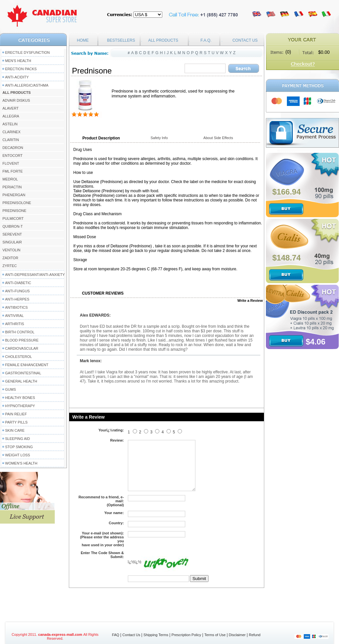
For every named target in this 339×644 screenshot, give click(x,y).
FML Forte (13, 171)
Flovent (11, 163)
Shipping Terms (156, 635)
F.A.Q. (206, 40)
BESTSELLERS (121, 40)
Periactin (12, 187)
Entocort (13, 156)
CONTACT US (245, 40)
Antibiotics (17, 307)
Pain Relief (16, 414)
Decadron (13, 148)
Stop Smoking (19, 447)
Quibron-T (13, 226)
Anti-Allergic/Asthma (27, 85)
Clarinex (12, 132)
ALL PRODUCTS (163, 40)
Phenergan (14, 195)
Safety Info (159, 138)
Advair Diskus (16, 100)
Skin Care (15, 430)
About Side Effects (218, 138)
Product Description (101, 138)
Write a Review (250, 301)
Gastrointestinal (23, 373)
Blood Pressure (22, 340)
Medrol (10, 179)
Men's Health (18, 61)
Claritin (11, 140)
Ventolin (12, 250)
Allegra (11, 116)
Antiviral (15, 316)
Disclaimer (237, 635)
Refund (255, 635)
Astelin (10, 124)
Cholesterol (19, 357)
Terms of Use (215, 635)
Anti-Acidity (17, 77)
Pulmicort (13, 218)
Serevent (12, 234)
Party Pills (16, 422)
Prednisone (15, 211)
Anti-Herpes (17, 299)
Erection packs (21, 69)
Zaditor (10, 258)
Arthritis (15, 324)
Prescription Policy (186, 635)
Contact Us (131, 635)
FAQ (116, 635)
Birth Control (20, 332)
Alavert (11, 108)
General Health (21, 381)
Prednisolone (17, 203)
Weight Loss (18, 455)
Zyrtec (10, 266)
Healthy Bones (20, 398)
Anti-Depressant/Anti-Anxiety (35, 275)
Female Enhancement (27, 365)
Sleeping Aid (18, 439)
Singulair (12, 242)
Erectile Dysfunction (28, 52)
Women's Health (21, 463)
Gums (11, 389)
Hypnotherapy (20, 406)
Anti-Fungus (18, 291)
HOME (83, 40)
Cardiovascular (22, 348)
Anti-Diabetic (18, 283)
